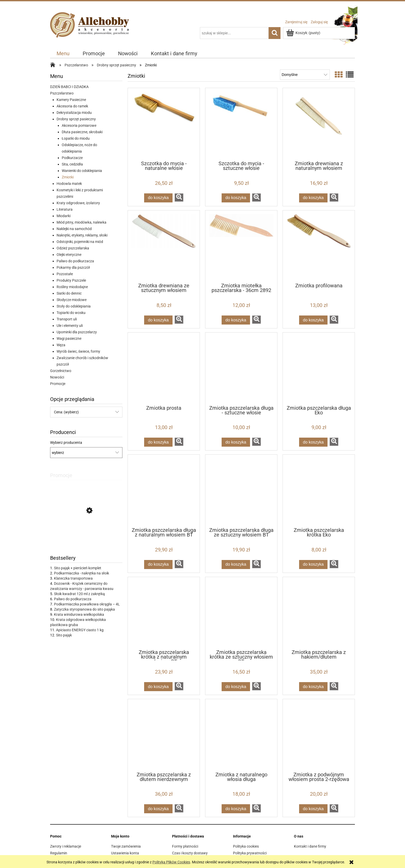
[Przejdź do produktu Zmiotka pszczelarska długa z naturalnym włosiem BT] (164, 491)
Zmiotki (68, 177)
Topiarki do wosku (71, 313)
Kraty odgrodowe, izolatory (78, 203)
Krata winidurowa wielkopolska (79, 614)
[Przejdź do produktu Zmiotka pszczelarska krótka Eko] (319, 491)
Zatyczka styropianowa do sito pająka (84, 609)
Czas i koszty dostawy (190, 853)
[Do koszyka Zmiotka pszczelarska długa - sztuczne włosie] (236, 442)
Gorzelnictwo (61, 371)
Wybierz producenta (66, 443)
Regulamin (59, 853)
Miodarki (64, 216)
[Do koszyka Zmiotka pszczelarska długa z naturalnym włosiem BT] (158, 565)
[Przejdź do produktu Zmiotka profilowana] (319, 246)
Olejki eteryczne (69, 255)
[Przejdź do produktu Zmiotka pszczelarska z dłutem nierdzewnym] (164, 735)
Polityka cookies (246, 846)
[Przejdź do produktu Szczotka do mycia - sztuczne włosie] (241, 124)
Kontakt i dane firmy (310, 846)
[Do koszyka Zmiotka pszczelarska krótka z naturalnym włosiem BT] (158, 687)
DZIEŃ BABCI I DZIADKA (69, 87)
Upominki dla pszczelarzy (77, 332)
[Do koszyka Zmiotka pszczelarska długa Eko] (313, 442)
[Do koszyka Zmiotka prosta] (158, 442)
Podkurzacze (72, 158)
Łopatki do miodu (76, 138)
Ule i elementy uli (70, 326)
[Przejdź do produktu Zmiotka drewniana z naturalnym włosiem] (319, 124)
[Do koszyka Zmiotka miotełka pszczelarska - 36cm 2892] (236, 320)
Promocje (58, 384)
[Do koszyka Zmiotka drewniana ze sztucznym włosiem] (158, 320)
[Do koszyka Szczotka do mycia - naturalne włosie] (158, 198)
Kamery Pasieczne (71, 100)
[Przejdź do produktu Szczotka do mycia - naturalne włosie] (164, 124)
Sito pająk (64, 635)
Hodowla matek (69, 184)
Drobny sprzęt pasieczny (76, 119)
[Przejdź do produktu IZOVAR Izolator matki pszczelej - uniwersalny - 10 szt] (86, 534)
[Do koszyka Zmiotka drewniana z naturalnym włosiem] (313, 198)
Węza (61, 345)
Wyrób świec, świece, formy (78, 351)
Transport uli (67, 319)
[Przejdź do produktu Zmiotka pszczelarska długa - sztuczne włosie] (241, 368)
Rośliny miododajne (72, 287)
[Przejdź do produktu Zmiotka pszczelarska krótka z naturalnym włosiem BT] (164, 613)
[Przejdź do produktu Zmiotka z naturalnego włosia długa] (241, 735)
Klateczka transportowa (73, 578)
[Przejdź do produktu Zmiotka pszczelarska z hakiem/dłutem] (319, 613)
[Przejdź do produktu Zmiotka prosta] (164, 368)
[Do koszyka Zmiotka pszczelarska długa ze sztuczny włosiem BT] (236, 565)
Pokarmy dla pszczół (73, 267)
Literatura (65, 209)
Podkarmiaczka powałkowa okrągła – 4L (87, 604)
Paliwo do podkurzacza (75, 261)
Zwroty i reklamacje (66, 846)
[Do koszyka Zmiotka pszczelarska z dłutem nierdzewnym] (158, 809)
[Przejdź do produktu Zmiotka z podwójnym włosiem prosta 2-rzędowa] (319, 735)
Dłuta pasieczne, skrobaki (82, 132)
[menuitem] (63, 54)
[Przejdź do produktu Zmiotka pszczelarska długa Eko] (319, 368)
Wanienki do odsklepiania (82, 171)
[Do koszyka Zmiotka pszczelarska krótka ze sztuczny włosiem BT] (236, 687)
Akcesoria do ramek (72, 106)
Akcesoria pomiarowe (79, 125)
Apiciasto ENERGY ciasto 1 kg (80, 630)
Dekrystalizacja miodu (74, 113)
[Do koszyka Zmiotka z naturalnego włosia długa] (236, 809)
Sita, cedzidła (72, 164)
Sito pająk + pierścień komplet (78, 568)
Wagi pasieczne (69, 338)
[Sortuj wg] (305, 75)
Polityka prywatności (250, 853)
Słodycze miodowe (72, 300)
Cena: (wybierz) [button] (66, 412)
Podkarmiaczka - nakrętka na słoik (81, 573)
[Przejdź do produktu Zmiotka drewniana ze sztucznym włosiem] (164, 246)
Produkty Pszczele (71, 280)
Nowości (57, 377)
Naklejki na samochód (74, 229)
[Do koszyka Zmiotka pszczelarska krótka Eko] (313, 565)
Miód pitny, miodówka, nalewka (81, 222)
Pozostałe (65, 274)
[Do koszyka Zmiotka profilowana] (313, 320)
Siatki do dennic (69, 293)
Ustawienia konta (125, 853)
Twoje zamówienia (126, 846)
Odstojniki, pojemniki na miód (80, 242)
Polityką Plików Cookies (171, 862)
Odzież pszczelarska (73, 248)
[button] (179, 198)
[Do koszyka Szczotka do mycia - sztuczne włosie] (236, 198)
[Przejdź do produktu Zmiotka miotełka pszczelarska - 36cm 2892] (241, 246)
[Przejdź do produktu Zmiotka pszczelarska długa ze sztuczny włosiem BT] (241, 491)
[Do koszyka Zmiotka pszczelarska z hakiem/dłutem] (313, 687)
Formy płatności (185, 846)
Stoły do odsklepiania (74, 306)
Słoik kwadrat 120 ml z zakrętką (79, 594)
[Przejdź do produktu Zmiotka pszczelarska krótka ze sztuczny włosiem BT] (241, 613)
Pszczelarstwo (62, 93)
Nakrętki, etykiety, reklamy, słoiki (82, 235)
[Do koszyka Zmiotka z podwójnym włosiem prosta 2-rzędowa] (313, 809)
